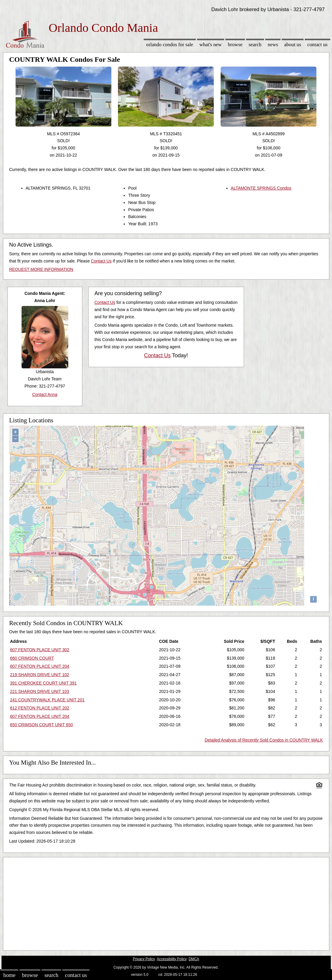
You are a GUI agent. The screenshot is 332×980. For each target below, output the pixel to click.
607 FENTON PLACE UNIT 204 (40, 666)
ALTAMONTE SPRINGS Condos (261, 188)
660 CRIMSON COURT (32, 658)
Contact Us (318, 45)
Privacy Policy (144, 959)
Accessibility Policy (172, 959)
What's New (210, 45)
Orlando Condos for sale (170, 45)
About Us (292, 45)
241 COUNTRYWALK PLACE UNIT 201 (47, 700)
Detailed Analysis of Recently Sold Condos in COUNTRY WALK (264, 740)
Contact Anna (45, 394)
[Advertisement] (166, 902)
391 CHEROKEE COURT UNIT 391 (44, 683)
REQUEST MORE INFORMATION (41, 269)
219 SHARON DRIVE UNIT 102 (40, 675)
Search (255, 45)
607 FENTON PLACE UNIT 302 (40, 650)
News (273, 45)
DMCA (194, 959)
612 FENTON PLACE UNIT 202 (40, 708)
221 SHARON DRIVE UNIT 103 (40, 691)
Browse (235, 45)
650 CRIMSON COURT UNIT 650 (42, 725)
